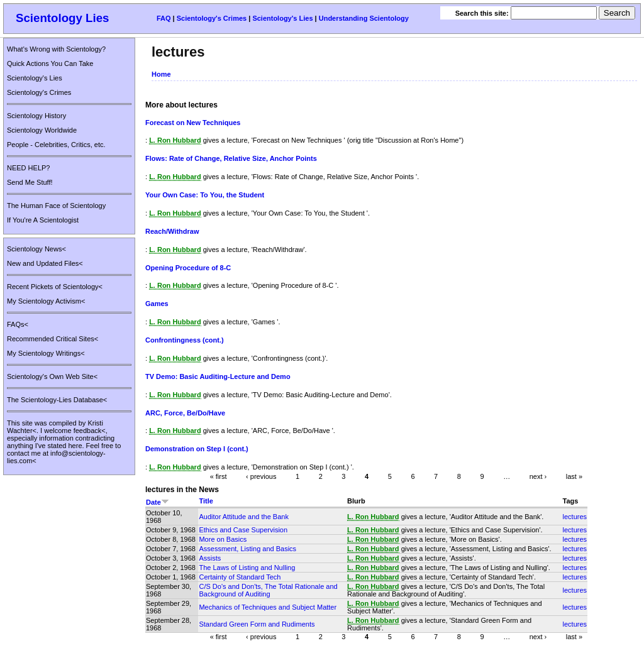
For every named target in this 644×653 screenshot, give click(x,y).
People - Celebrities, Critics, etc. (56, 145)
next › (538, 476)
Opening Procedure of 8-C (188, 268)
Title (206, 501)
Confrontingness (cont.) (185, 340)
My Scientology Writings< (46, 353)
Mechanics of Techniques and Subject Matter (268, 607)
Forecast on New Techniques (193, 123)
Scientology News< (36, 249)
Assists (210, 558)
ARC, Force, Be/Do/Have (185, 413)
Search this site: (483, 13)
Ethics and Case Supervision (243, 530)
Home (161, 74)
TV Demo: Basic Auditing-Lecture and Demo (218, 376)
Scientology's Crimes (212, 18)
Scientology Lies (63, 18)
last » (574, 476)
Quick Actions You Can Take (50, 63)
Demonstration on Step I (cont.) (197, 449)
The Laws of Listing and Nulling (247, 568)
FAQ (164, 18)
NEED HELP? (28, 168)
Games (157, 304)
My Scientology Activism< (46, 301)
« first (219, 476)
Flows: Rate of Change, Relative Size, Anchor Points (231, 158)
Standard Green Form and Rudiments (257, 624)
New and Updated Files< (45, 263)
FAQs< (18, 324)
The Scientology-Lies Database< (57, 400)
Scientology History (36, 116)
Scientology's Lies (282, 18)
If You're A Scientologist (43, 220)
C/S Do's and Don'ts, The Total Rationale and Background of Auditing (268, 590)
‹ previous (261, 476)
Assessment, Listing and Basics (247, 549)
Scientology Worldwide (42, 130)
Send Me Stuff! (30, 182)
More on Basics (223, 539)
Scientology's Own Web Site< (52, 376)
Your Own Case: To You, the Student (205, 195)
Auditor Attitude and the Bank (244, 517)
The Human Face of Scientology (56, 206)
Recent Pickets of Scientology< (55, 287)
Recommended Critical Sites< (53, 339)
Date (158, 502)
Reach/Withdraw (172, 231)
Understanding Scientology (364, 18)
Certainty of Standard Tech (240, 577)
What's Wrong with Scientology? (56, 49)
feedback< (90, 431)
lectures (575, 517)
